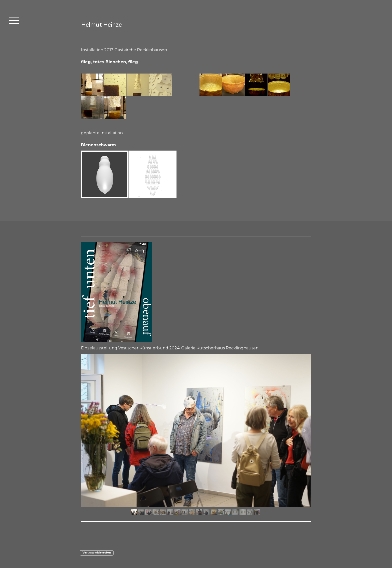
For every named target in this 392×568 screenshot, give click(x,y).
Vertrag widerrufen (97, 553)
